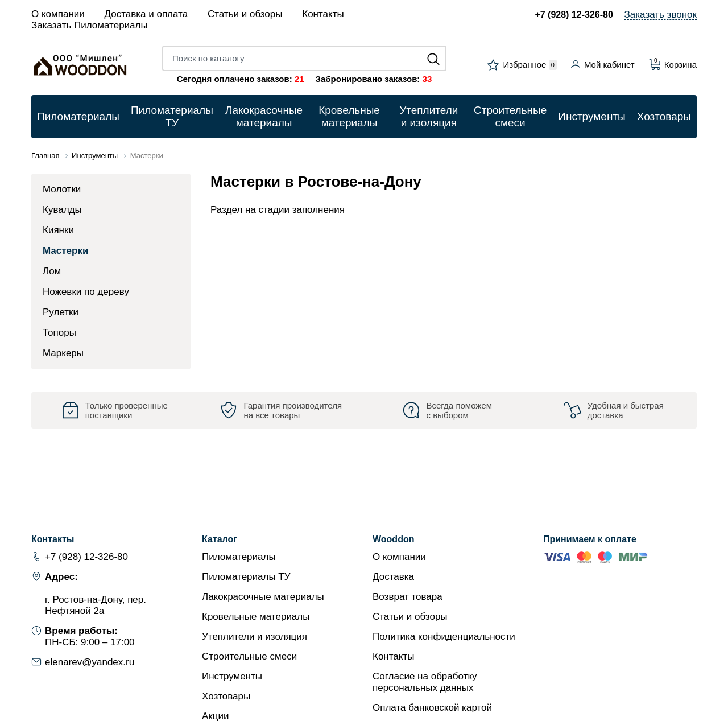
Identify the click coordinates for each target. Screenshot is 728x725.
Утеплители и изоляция (255, 637)
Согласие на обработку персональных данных (425, 682)
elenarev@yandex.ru (90, 662)
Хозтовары (226, 696)
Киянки (58, 230)
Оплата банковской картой (432, 708)
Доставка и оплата (146, 14)
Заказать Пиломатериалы (90, 25)
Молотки (62, 189)
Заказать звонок (661, 15)
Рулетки (61, 312)
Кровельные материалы (256, 617)
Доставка (393, 577)
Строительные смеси (249, 656)
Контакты (323, 14)
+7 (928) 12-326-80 (574, 15)
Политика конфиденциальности (444, 637)
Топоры (59, 333)
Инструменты (232, 676)
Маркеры (63, 353)
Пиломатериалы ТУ (246, 577)
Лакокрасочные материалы (263, 597)
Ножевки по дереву (86, 292)
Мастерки (65, 251)
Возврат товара (408, 597)
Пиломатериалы (239, 557)
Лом (52, 271)
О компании (58, 14)
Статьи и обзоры (245, 14)
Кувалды (62, 210)
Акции (216, 716)
